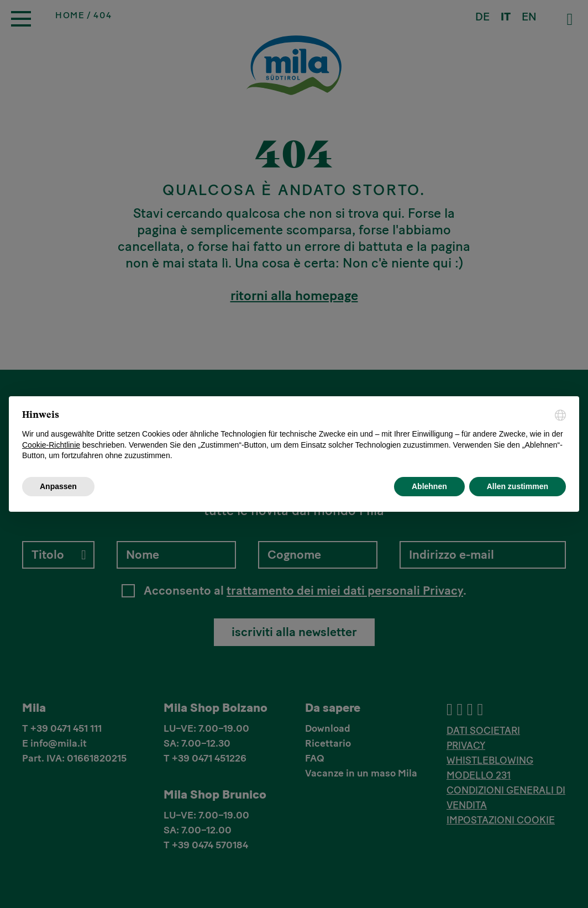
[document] (294, 435)
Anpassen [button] (58, 486)
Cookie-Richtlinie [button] (51, 445)
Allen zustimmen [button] (518, 486)
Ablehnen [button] (429, 486)
